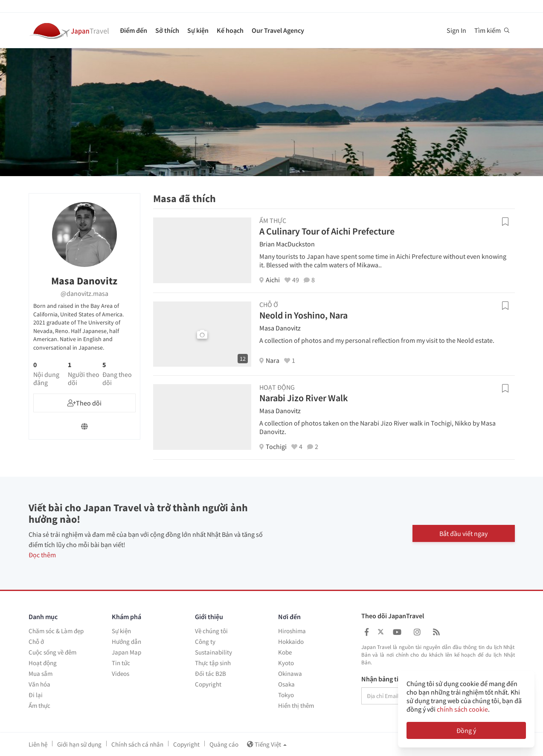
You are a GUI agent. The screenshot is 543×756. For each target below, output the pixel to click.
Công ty (205, 642)
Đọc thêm (42, 555)
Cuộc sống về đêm (52, 652)
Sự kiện (198, 30)
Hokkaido (291, 642)
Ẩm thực (39, 705)
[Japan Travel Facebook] (367, 632)
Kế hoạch (230, 30)
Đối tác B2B (211, 673)
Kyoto (286, 663)
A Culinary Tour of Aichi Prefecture (327, 231)
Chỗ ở (36, 642)
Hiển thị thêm (296, 705)
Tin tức (121, 663)
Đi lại (36, 695)
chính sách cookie (462, 709)
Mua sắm (41, 673)
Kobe (285, 652)
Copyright (208, 684)
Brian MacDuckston (287, 244)
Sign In (456, 30)
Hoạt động (43, 663)
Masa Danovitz (280, 328)
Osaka (286, 684)
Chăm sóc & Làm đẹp (56, 631)
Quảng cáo (224, 744)
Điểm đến (134, 30)
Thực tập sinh (213, 663)
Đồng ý (466, 730)
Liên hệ (38, 744)
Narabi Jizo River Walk (303, 398)
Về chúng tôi (211, 631)
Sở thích (167, 30)
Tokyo (286, 695)
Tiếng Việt (267, 744)
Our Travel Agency (278, 30)
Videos (121, 673)
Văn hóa (39, 684)
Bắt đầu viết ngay (463, 533)
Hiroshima (292, 631)
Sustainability (213, 652)
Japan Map (126, 652)
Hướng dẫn (126, 642)
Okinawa (290, 673)
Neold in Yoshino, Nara (303, 315)
